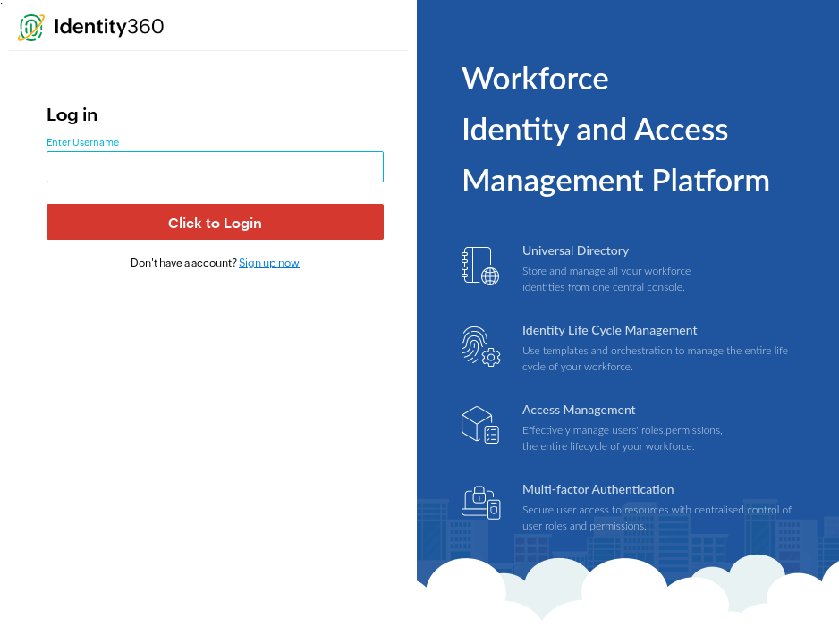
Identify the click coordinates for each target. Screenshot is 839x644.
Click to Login (215, 223)
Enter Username (83, 142)
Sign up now (269, 263)
